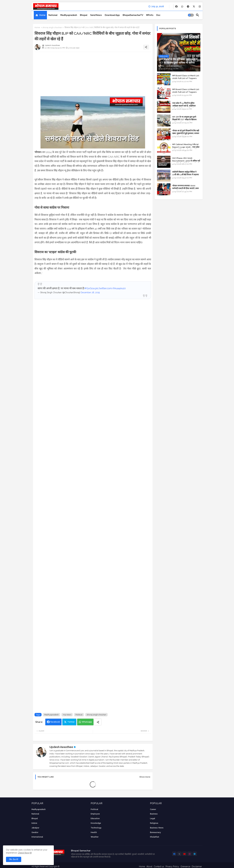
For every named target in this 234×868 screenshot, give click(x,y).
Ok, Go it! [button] (14, 859)
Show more (145, 777)
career (153, 809)
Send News (96, 15)
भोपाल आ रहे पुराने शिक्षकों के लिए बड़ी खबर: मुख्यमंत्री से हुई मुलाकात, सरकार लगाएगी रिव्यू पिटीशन (186, 133)
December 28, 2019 (90, 292)
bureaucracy (155, 832)
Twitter (71, 722)
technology (96, 828)
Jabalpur (35, 828)
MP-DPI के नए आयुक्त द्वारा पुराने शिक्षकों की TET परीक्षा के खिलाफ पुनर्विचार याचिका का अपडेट (184, 120)
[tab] (40, 15)
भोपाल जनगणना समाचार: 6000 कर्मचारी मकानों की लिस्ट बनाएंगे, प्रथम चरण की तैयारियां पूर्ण (186, 188)
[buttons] (176, 7)
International (37, 837)
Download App (112, 15)
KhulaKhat (155, 837)
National (53, 15)
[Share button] (98, 722)
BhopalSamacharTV (133, 15)
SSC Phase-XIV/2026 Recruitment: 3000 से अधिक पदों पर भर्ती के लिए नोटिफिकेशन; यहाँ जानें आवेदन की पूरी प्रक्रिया (186, 162)
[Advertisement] (93, 75)
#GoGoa (90, 288)
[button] (191, 15)
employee (95, 814)
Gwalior (35, 832)
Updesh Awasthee (61, 747)
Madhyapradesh (69, 15)
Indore (34, 823)
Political (79, 715)
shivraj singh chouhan (52, 27)
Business (154, 814)
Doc (158, 15)
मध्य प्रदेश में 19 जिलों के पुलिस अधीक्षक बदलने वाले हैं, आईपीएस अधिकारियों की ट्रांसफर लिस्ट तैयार (184, 106)
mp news (67, 715)
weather (95, 837)
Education (95, 819)
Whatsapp (87, 722)
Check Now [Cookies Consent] (23, 853)
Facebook (55, 722)
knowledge (96, 823)
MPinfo (150, 15)
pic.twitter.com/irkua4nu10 (110, 288)
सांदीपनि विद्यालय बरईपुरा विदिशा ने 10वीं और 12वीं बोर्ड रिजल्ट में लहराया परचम (186, 175)
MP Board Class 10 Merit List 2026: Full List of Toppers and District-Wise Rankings (186, 78)
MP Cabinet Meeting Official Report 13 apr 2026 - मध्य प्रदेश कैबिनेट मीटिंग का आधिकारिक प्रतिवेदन (186, 147)
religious (154, 823)
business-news (157, 828)
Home (42, 15)
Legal (153, 819)
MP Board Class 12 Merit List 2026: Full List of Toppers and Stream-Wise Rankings (186, 92)
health (94, 832)
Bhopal (84, 15)
